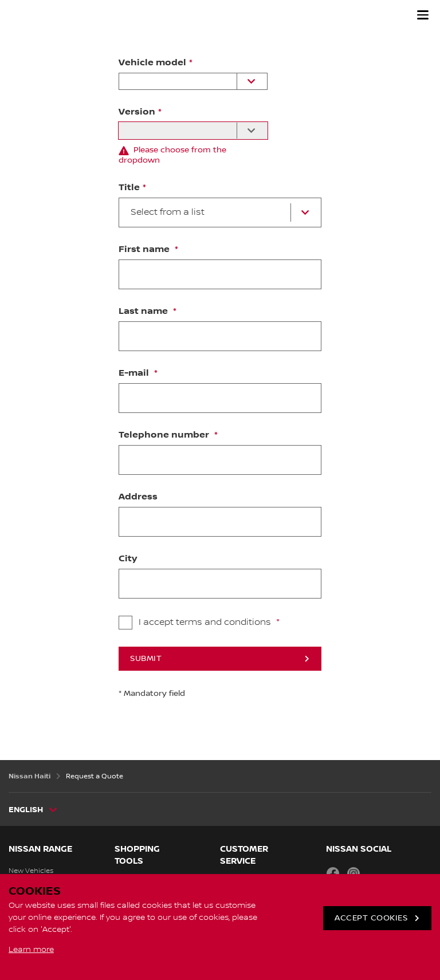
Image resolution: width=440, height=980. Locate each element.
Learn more (31, 950)
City (128, 559)
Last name (144, 312)
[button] (423, 15)
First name (145, 250)
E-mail (135, 373)
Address (138, 497)
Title (129, 188)
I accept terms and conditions (206, 622)
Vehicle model (152, 63)
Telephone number (165, 435)
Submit (146, 659)
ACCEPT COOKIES (371, 918)
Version (137, 112)
